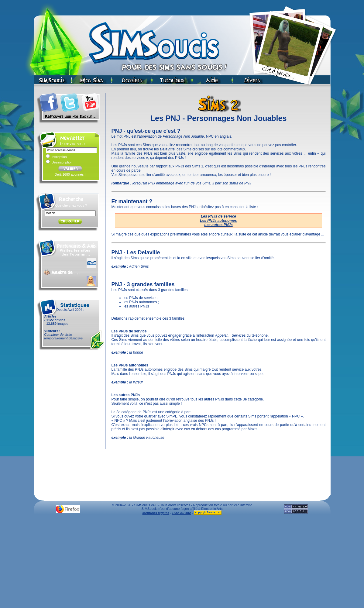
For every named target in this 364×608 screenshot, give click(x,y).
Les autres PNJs (218, 225)
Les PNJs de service (218, 216)
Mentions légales (156, 513)
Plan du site (182, 513)
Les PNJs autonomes (218, 221)
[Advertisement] (182, 563)
